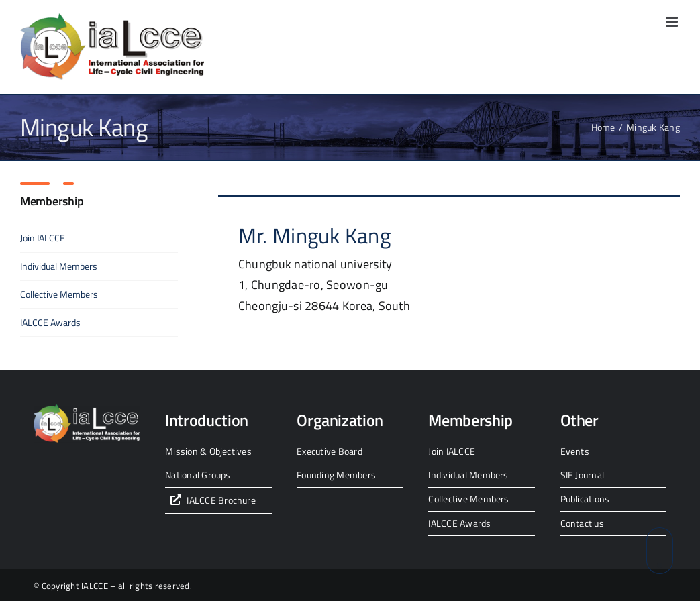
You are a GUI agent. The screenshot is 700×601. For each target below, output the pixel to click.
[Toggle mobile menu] (673, 22)
